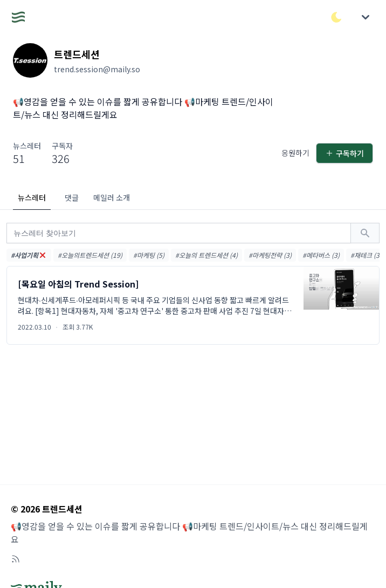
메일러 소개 (112, 197)
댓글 (72, 197)
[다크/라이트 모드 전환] (336, 17)
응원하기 (295, 153)
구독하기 (344, 153)
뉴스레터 (32, 197)
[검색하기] (365, 233)
